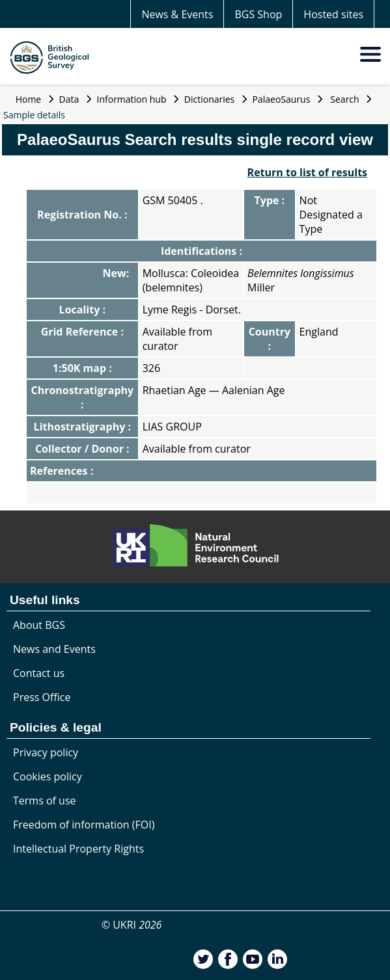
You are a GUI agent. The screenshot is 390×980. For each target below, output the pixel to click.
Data (69, 99)
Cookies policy (48, 776)
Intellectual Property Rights (78, 849)
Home (29, 99)
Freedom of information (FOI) (84, 825)
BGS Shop (258, 14)
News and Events (54, 649)
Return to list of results (307, 172)
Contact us (39, 673)
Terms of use (45, 801)
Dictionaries (210, 99)
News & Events (177, 14)
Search (344, 99)
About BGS (39, 625)
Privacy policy (46, 752)
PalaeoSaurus (282, 99)
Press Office (42, 697)
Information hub (132, 99)
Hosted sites (333, 14)
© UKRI (132, 925)
